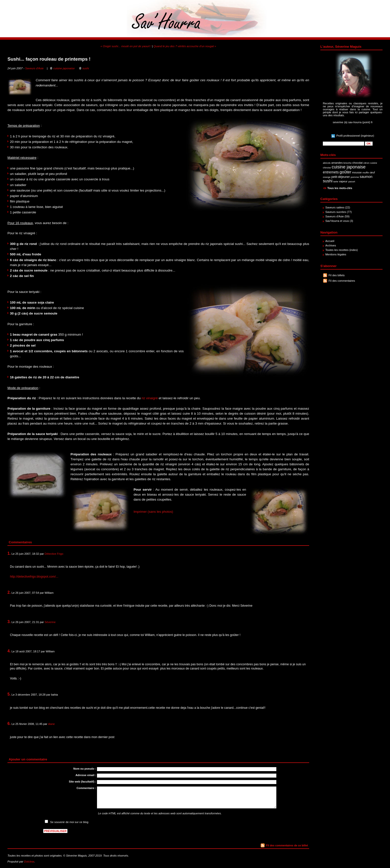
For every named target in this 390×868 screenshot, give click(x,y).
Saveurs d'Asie (335, 216)
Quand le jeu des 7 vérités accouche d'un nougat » (185, 46)
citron (366, 163)
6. (9, 724)
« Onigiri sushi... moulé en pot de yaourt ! (126, 46)
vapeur (343, 181)
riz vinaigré (150, 398)
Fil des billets (337, 275)
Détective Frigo (54, 554)
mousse (357, 172)
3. (9, 622)
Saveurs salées (335, 207)
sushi (328, 181)
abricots (327, 163)
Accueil (330, 241)
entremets (331, 172)
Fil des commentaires (342, 281)
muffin (366, 173)
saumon (366, 177)
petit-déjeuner (341, 177)
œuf (372, 172)
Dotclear (29, 862)
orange (327, 177)
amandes (337, 163)
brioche (348, 163)
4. (9, 651)
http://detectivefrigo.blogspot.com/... (34, 577)
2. (9, 592)
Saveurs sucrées (336, 212)
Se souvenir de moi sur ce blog (69, 822)
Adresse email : (86, 775)
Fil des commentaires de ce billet (287, 845)
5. (9, 694)
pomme (355, 177)
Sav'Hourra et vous (337, 221)
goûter (345, 172)
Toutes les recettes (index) (342, 250)
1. (9, 553)
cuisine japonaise (349, 167)
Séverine (50, 622)
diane (51, 724)
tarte (336, 181)
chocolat (358, 163)
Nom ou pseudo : (85, 769)
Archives (331, 245)
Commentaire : (86, 788)
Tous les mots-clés (340, 188)
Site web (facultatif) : (82, 782)
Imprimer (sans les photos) (153, 512)
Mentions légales (336, 254)
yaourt (352, 181)
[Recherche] (343, 144)
